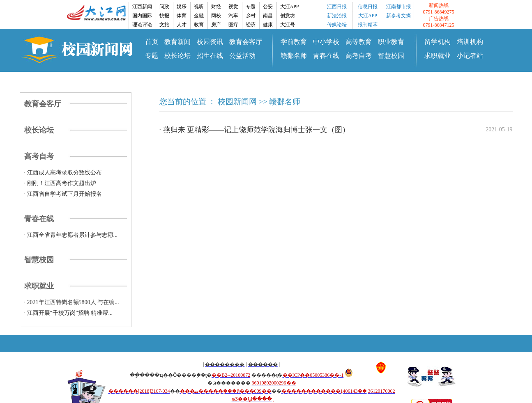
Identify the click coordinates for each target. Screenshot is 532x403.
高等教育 (359, 42)
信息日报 (368, 7)
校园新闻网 (237, 102)
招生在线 (210, 56)
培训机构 (470, 42)
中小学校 (326, 42)
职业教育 (391, 42)
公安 (268, 7)
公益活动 (242, 56)
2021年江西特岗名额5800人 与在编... (73, 302)
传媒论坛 (337, 25)
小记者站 (470, 56)
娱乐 (182, 7)
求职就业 (438, 56)
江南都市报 (398, 7)
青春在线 (326, 56)
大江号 (288, 25)
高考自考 (359, 56)
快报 (164, 16)
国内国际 (142, 16)
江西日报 (337, 7)
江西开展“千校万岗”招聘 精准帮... (70, 313)
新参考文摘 (398, 16)
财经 (216, 7)
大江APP (290, 7)
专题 (251, 7)
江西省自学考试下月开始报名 (64, 194)
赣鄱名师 (294, 56)
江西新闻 (142, 7)
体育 (182, 16)
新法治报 (337, 16)
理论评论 (142, 25)
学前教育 (294, 42)
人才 (182, 25)
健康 (268, 25)
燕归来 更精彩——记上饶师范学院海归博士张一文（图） (257, 130)
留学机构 (438, 42)
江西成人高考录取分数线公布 (64, 173)
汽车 (233, 16)
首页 (152, 42)
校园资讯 (210, 42)
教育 (199, 25)
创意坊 (288, 16)
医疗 (233, 25)
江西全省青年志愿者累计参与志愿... (73, 235)
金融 (199, 16)
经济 (251, 25)
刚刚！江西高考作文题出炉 (62, 183)
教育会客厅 (246, 42)
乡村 (251, 16)
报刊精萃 (368, 25)
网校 (216, 16)
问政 (164, 7)
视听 (199, 7)
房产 (216, 25)
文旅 (164, 25)
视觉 (233, 7)
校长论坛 (177, 56)
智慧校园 (391, 56)
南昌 (268, 16)
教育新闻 (177, 42)
